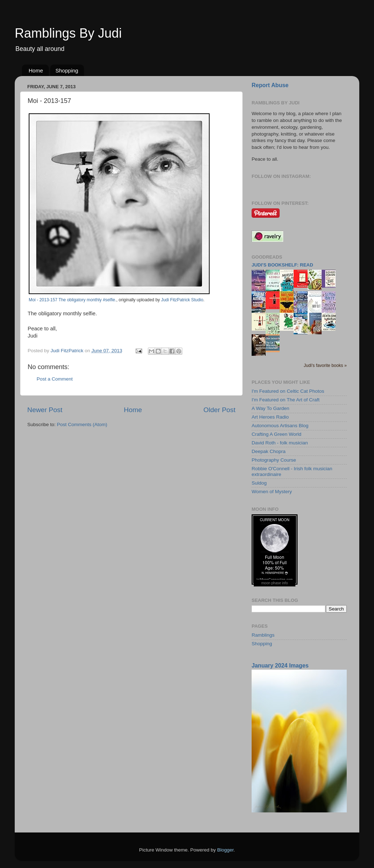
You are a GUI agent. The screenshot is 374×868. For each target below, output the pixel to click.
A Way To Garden (270, 408)
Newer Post (45, 410)
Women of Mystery (272, 492)
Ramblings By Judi (68, 33)
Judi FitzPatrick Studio (182, 300)
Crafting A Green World (277, 434)
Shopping (67, 70)
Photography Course (274, 460)
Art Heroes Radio (270, 417)
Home (36, 70)
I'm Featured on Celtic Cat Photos (288, 391)
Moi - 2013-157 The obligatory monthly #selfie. (73, 300)
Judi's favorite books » (325, 365)
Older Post (219, 410)
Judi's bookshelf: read (282, 265)
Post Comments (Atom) (82, 424)
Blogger (225, 850)
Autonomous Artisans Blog (280, 426)
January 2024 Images (280, 666)
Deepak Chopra (269, 451)
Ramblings (263, 635)
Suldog (259, 483)
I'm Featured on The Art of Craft (286, 400)
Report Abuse (270, 85)
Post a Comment (55, 379)
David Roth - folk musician (280, 443)
